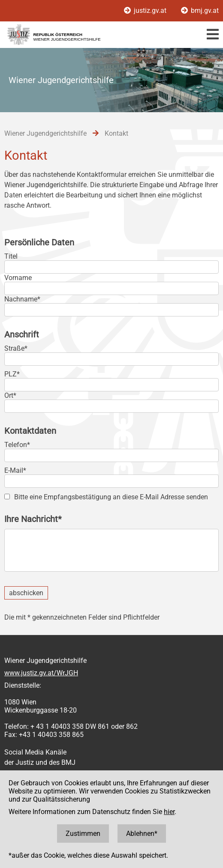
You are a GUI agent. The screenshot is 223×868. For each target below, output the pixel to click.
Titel (11, 256)
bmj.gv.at (200, 10)
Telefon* (17, 445)
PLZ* (12, 374)
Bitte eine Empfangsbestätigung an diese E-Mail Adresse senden (111, 497)
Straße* (16, 348)
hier (169, 812)
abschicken (26, 593)
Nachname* (22, 299)
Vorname (18, 278)
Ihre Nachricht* (33, 519)
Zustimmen (83, 834)
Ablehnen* (142, 834)
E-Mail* (15, 470)
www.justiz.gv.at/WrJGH (41, 673)
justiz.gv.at (146, 10)
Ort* (10, 395)
